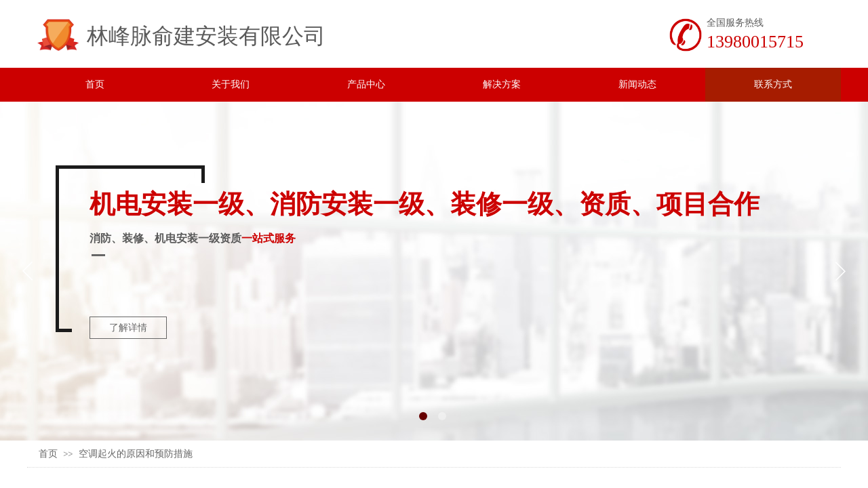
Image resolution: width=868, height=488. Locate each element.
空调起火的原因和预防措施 (136, 454)
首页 (48, 454)
